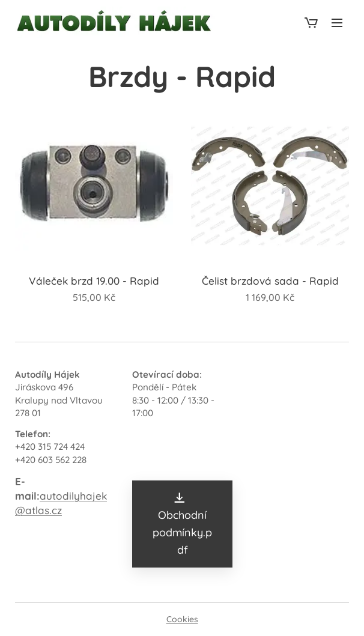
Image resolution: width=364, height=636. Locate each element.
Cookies (182, 619)
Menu (337, 23)
